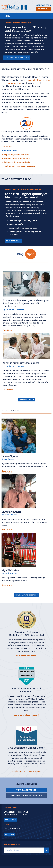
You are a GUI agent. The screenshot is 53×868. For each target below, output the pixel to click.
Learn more (7, 146)
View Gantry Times (27, 790)
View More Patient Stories (26, 595)
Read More (8, 330)
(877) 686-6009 (43, 5)
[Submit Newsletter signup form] (46, 850)
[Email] (24, 850)
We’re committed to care (26, 715)
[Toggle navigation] (26, 16)
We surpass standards (26, 656)
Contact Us (43, 9)
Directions (10, 820)
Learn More (13, 241)
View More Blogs (26, 400)
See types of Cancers (17, 58)
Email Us (10, 835)
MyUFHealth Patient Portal (26, 795)
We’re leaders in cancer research (26, 771)
